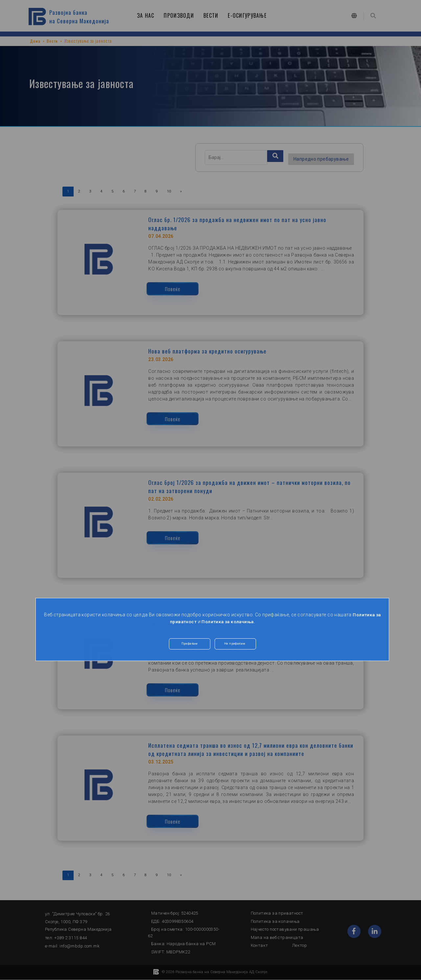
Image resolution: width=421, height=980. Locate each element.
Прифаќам (190, 645)
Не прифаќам (235, 645)
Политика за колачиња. (229, 622)
